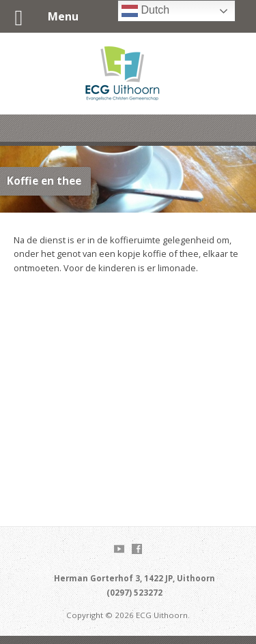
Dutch (145, 11)
